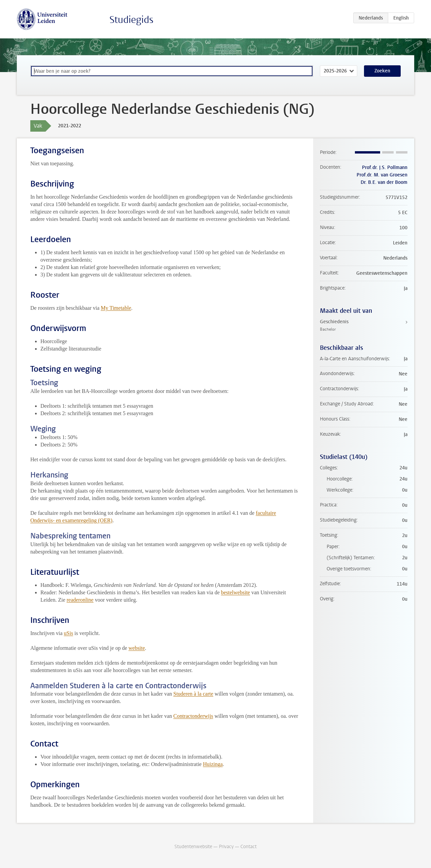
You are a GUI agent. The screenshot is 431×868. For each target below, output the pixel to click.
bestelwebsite (235, 592)
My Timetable (116, 308)
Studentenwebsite (193, 847)
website (137, 648)
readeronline (80, 600)
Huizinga (213, 764)
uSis (69, 633)
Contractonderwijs (193, 716)
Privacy (226, 847)
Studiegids (131, 20)
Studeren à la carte (193, 694)
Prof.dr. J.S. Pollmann (385, 168)
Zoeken (382, 71)
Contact (248, 847)
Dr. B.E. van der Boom (384, 182)
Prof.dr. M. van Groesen (382, 175)
